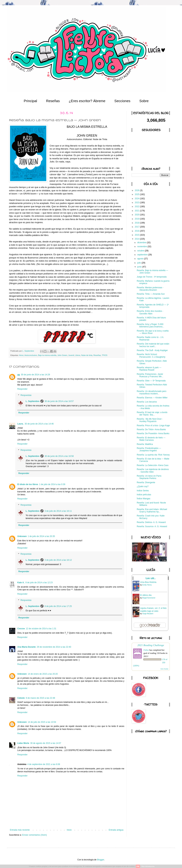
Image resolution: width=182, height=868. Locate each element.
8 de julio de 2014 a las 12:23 (39, 583)
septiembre (143, 255)
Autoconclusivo (31, 355)
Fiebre (146, 650)
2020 (137, 215)
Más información (148, 866)
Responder (22, 389)
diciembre (142, 243)
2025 (137, 194)
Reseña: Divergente (146, 482)
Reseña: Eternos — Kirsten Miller (152, 398)
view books (164, 669)
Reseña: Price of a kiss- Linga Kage (153, 426)
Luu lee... (151, 578)
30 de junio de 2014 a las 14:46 (39, 424)
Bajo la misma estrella (47, 355)
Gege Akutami (148, 614)
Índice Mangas (144, 499)
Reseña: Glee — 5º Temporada (151, 381)
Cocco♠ (21, 629)
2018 (137, 223)
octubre (141, 251)
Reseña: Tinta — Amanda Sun (151, 294)
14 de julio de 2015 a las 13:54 (42, 722)
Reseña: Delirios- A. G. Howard (151, 522)
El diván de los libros (28, 484)
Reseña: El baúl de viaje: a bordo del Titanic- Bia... (152, 414)
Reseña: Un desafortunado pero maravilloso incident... (152, 392)
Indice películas (144, 495)
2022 (137, 207)
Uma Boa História (148, 582)
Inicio (69, 830)
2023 (137, 203)
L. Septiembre (32, 401)
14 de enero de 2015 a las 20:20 (43, 674)
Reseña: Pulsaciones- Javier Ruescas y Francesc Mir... (150, 375)
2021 (137, 211)
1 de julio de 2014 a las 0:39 (52, 484)
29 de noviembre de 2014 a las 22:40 (54, 647)
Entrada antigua (116, 830)
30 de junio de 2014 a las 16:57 (59, 401)
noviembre (142, 247)
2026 (137, 190)
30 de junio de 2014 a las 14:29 (35, 375)
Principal (30, 101)
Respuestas (26, 395)
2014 (137, 239)
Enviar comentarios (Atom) (34, 835)
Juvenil (71, 355)
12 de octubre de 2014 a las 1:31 (41, 629)
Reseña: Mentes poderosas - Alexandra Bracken (150, 289)
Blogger (101, 860)
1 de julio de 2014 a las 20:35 (41, 536)
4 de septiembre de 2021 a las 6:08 (44, 764)
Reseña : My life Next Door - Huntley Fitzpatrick (150, 420)
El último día (146, 595)
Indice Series (143, 491)
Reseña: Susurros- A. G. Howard (152, 526)
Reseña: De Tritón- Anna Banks (151, 429)
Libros (78, 355)
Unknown (22, 536)
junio (140, 267)
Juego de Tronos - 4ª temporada (152, 277)
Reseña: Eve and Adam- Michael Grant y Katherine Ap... (152, 511)
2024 (137, 199)
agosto (141, 259)
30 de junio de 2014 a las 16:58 (59, 456)
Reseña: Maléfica (145, 444)
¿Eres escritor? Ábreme (87, 101)
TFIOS (105, 355)
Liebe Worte (23, 743)
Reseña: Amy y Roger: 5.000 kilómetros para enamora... (150, 325)
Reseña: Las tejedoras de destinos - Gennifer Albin (153, 471)
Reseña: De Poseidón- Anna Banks (153, 433)
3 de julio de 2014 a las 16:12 (58, 560)
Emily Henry (147, 585)
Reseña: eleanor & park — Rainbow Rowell (149, 369)
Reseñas (53, 101)
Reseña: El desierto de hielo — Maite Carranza (151, 439)
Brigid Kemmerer (149, 598)
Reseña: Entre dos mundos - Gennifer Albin (150, 312)
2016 (137, 231)
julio (139, 263)
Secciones (122, 101)
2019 (137, 219)
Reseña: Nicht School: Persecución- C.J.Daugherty (151, 356)
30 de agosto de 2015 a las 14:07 (46, 743)
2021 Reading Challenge (151, 645)
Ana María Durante (27, 647)
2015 (137, 235)
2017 (137, 227)
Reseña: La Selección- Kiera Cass (153, 465)
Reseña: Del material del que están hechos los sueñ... (153, 345)
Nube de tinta (87, 355)
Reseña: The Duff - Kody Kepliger (152, 350)
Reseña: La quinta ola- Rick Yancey (153, 455)
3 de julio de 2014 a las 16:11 (58, 511)
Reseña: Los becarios (147, 402)
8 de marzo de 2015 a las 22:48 (40, 698)
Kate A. (21, 583)
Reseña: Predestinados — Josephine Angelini (149, 449)
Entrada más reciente (20, 830)
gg (19, 375)
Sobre (144, 101)
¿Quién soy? (143, 486)
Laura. (20, 424)
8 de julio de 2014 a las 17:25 (58, 606)
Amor (21, 355)
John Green (62, 355)
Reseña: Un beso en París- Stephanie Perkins (149, 477)
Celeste (21, 698)
